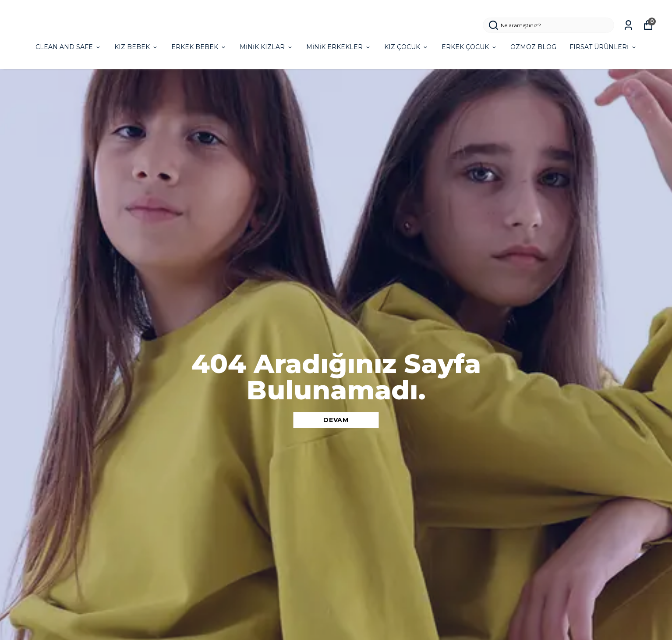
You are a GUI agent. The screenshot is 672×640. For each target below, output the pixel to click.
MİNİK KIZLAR (266, 47)
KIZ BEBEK (136, 47)
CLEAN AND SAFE (68, 47)
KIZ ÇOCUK (406, 47)
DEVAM (336, 420)
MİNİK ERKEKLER (339, 47)
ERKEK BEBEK (199, 47)
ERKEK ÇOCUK (469, 47)
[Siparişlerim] (628, 25)
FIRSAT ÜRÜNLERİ (603, 47)
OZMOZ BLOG (533, 47)
